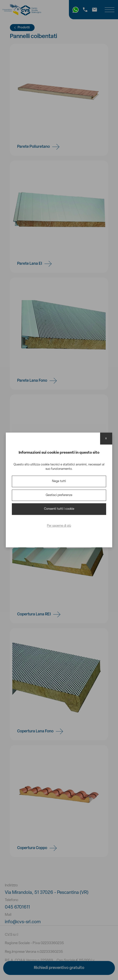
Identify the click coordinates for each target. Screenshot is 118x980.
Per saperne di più (59, 526)
